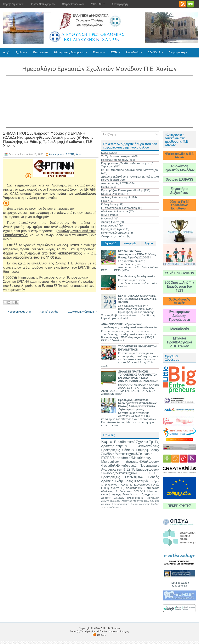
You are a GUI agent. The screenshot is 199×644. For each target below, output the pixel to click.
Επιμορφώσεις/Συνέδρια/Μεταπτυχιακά (130, 472)
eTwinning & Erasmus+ (115, 211)
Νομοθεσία (135, 51)
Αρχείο (149, 243)
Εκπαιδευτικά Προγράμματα (141, 494)
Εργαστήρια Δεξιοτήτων (179, 191)
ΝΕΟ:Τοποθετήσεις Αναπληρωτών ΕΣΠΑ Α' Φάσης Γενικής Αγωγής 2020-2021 (137, 254)
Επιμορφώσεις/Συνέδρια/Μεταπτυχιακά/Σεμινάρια (130, 452)
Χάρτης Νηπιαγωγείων (43, 4)
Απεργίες (127, 501)
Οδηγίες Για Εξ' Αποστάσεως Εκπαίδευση (179, 205)
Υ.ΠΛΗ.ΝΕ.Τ (98, 4)
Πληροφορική (179, 51)
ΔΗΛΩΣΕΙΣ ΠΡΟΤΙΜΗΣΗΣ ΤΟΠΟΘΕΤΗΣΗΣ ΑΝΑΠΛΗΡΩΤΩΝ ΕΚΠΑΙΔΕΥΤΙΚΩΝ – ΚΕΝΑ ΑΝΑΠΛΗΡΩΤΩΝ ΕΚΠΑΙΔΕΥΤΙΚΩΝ (138, 376)
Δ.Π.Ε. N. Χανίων (110, 628)
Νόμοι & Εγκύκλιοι (112, 194)
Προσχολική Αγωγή (113, 229)
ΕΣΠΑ (117, 51)
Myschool (107, 219)
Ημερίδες (115, 501)
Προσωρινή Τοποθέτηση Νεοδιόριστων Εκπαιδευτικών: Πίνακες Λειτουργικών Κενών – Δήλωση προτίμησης (138, 405)
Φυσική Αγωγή (120, 4)
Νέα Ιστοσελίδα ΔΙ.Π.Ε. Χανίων (179, 156)
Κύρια (79, 154)
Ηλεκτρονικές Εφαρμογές (72, 51)
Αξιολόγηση (116, 507)
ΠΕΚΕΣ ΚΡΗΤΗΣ (179, 506)
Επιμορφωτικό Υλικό (125, 504)
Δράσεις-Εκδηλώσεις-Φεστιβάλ (125, 481)
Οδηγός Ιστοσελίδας (73, 4)
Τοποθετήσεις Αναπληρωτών (136, 276)
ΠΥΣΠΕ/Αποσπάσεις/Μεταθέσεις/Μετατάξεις (130, 170)
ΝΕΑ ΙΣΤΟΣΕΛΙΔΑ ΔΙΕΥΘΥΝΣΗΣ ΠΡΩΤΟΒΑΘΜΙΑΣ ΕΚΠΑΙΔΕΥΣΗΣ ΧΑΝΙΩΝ (137, 299)
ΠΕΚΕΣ (105, 187)
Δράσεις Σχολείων (113, 498)
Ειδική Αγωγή (110, 204)
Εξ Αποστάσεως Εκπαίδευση (119, 208)
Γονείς (105, 201)
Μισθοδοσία (179, 329)
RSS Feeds (101, 635)
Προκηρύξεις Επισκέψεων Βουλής (122, 190)
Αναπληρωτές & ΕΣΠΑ (62, 154)
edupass (105, 507)
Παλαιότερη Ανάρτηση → (81, 312)
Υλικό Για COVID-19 (179, 273)
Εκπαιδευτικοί (124, 442)
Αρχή (6, 52)
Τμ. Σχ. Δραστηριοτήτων (116, 156)
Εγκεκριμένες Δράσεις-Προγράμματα (179, 316)
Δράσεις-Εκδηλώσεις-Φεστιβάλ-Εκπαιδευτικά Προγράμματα (130, 464)
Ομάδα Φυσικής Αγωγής (179, 301)
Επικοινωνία (41, 52)
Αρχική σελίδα (49, 312)
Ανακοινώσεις (149, 446)
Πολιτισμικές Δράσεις (115, 233)
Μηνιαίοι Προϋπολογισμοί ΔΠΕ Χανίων (179, 342)
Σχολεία (23, 51)
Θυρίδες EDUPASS (179, 180)
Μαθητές (138, 501)
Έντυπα (100, 51)
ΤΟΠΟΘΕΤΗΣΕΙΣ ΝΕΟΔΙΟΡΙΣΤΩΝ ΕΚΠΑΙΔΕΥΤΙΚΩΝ (137, 348)
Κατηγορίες (130, 243)
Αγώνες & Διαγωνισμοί (116, 197)
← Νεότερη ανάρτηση (18, 312)
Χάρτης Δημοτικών (13, 4)
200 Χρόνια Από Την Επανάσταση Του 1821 (179, 287)
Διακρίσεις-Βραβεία (114, 236)
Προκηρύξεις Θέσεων (115, 160)
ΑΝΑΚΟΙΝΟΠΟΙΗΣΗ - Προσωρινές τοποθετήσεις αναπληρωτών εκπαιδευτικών (129, 326)
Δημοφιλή (110, 243)
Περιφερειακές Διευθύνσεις (179, 584)
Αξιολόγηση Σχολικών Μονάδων (179, 168)
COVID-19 (157, 51)
